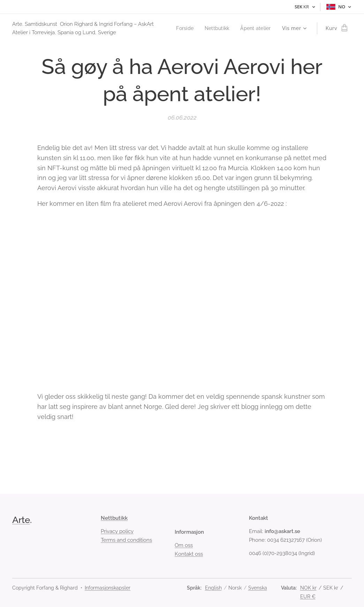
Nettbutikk (114, 518)
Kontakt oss (189, 554)
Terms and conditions (126, 540)
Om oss (184, 545)
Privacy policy (117, 531)
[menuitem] (226, 28)
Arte (21, 520)
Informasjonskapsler (108, 588)
